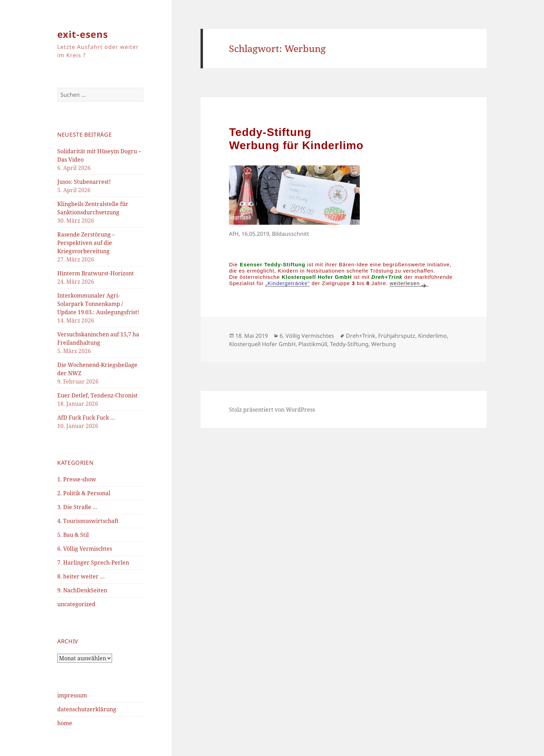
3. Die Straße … (77, 507)
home (65, 723)
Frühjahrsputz (397, 336)
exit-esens (83, 34)
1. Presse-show (77, 479)
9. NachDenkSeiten (82, 590)
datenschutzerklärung (87, 709)
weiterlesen (409, 283)
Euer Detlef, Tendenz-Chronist (97, 395)
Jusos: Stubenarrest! (84, 182)
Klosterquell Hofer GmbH (262, 344)
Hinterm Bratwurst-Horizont (96, 273)
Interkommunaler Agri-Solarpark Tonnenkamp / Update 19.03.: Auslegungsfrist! (98, 304)
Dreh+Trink (361, 336)
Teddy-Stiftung (349, 344)
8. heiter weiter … (81, 576)
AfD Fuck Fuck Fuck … (86, 418)
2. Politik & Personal (84, 493)
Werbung (384, 344)
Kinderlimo (432, 336)
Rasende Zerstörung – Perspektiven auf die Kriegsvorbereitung (86, 243)
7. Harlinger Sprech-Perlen (93, 562)
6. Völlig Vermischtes (85, 549)
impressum (72, 695)
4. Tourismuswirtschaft (88, 521)
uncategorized (76, 604)
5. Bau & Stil (73, 535)
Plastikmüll (313, 344)
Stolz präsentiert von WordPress (272, 410)
